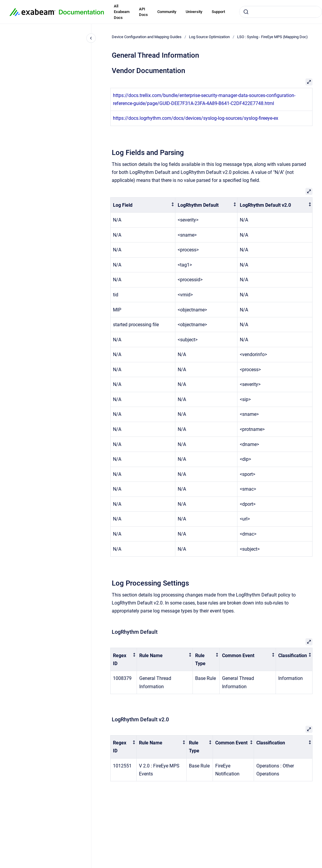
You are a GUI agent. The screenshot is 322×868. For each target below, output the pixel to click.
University (194, 12)
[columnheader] (143, 205)
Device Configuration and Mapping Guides (147, 37)
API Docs (143, 12)
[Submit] (246, 12)
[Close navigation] (91, 38)
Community (167, 12)
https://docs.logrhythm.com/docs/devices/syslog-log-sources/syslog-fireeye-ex (196, 118)
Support (218, 12)
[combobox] (281, 12)
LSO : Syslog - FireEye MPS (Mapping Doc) (272, 37)
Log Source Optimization (209, 37)
